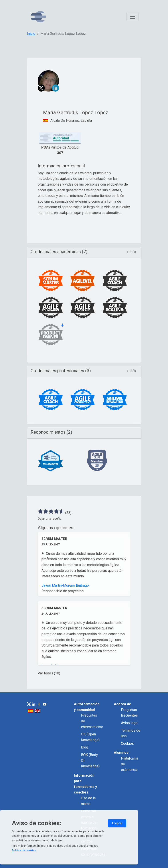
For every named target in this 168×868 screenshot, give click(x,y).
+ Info (131, 252)
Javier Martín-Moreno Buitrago (65, 585)
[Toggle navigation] (132, 17)
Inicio (31, 34)
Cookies (127, 744)
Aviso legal (130, 723)
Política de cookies (24, 850)
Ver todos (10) (49, 673)
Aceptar (117, 823)
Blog (85, 747)
